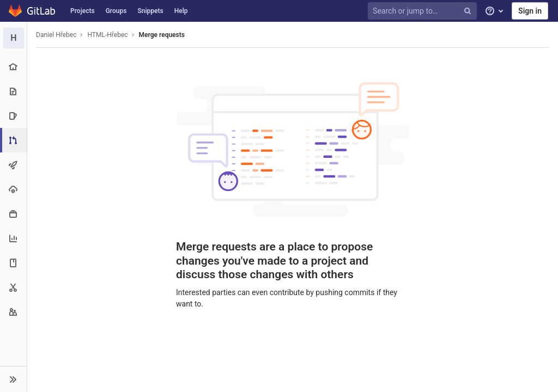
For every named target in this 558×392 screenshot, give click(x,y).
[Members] (13, 312)
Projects (83, 11)
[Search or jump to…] (424, 11)
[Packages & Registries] (13, 214)
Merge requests (162, 35)
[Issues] (13, 116)
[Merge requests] (14, 140)
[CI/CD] (13, 165)
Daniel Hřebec (56, 35)
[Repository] (13, 91)
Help (181, 11)
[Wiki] (13, 263)
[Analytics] (13, 238)
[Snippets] (13, 287)
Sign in (530, 11)
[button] (13, 379)
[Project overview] (13, 67)
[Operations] (13, 189)
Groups (116, 11)
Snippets (150, 11)
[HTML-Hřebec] (14, 38)
